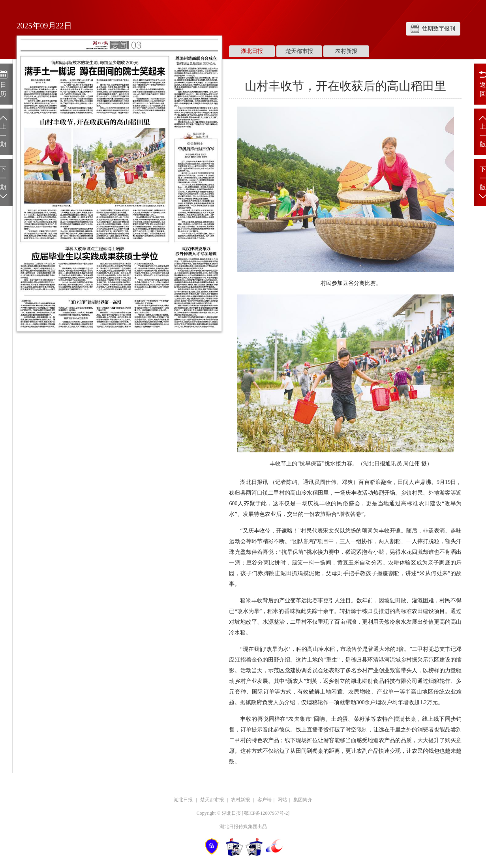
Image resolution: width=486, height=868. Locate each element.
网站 (282, 800)
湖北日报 (252, 51)
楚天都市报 (299, 51)
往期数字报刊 (439, 29)
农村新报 (346, 51)
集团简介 (303, 800)
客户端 (265, 800)
